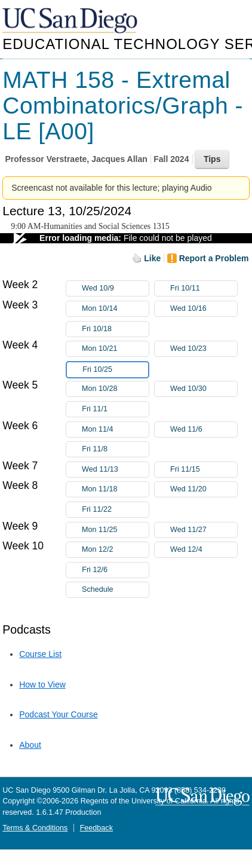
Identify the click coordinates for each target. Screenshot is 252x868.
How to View (42, 684)
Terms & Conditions (35, 828)
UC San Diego (71, 21)
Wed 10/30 (204, 389)
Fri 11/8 (115, 449)
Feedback (96, 828)
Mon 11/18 (115, 489)
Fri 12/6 (115, 570)
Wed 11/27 (204, 530)
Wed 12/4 (204, 550)
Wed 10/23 (204, 349)
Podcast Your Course (59, 714)
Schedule (98, 589)
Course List (40, 654)
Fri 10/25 (115, 370)
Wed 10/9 (115, 288)
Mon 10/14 (115, 309)
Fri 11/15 (204, 470)
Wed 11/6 (204, 430)
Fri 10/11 (204, 288)
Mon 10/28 (115, 389)
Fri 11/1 (115, 409)
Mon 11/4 (115, 430)
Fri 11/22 (115, 510)
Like (152, 258)
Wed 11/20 (204, 489)
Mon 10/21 (115, 349)
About (30, 745)
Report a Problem (214, 258)
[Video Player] (126, 238)
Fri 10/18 (115, 329)
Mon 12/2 (115, 550)
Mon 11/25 (115, 530)
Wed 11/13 (115, 470)
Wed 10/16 (204, 309)
